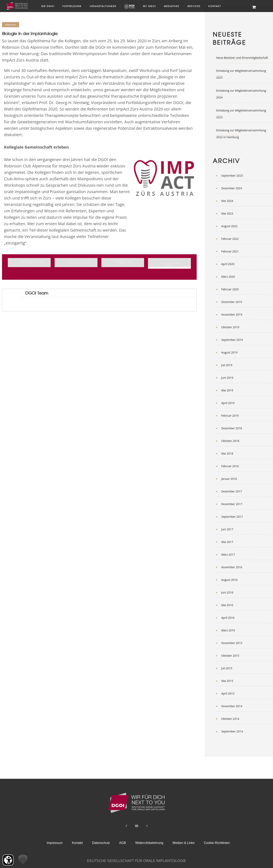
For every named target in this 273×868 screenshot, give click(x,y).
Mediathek (172, 6)
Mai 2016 (227, 605)
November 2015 (232, 643)
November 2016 (232, 567)
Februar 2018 (230, 466)
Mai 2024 (227, 201)
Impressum (55, 843)
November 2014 (232, 706)
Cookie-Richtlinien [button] (217, 843)
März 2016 (228, 630)
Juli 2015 (227, 668)
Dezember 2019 (232, 302)
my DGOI (149, 6)
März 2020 (228, 277)
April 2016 (228, 618)
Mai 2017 (227, 542)
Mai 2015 (227, 681)
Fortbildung (72, 6)
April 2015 (228, 693)
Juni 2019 (227, 378)
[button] (23, 859)
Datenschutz (101, 843)
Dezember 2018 (232, 428)
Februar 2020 (230, 289)
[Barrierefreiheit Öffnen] (8, 860)
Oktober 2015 (230, 656)
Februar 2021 (230, 251)
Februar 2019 (230, 416)
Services (194, 6)
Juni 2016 (227, 592)
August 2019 (229, 352)
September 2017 (232, 517)
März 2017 (228, 555)
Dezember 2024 (232, 188)
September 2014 (232, 731)
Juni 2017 (227, 529)
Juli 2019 (227, 365)
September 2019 (232, 340)
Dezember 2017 (232, 491)
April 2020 (228, 264)
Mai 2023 (227, 213)
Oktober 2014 (230, 719)
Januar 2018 (229, 479)
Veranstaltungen (103, 6)
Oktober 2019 (230, 327)
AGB (123, 843)
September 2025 (232, 176)
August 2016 (229, 580)
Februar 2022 (230, 239)
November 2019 (232, 314)
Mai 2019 (227, 390)
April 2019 (228, 403)
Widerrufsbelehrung (149, 843)
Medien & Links (184, 843)
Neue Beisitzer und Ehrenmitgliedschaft (242, 58)
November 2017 (232, 504)
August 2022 (229, 226)
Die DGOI (48, 6)
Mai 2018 (227, 453)
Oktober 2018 (230, 441)
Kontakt (215, 6)
